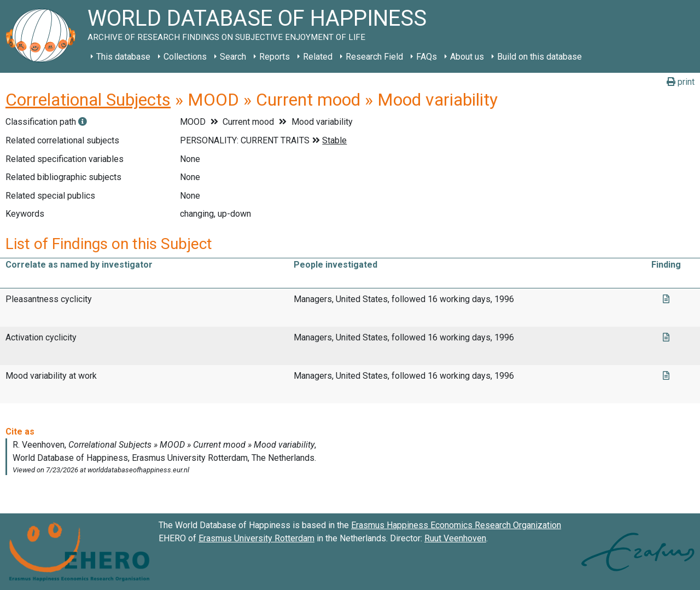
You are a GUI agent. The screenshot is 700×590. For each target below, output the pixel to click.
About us (467, 57)
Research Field (374, 57)
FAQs (427, 57)
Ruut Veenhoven (455, 538)
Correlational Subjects (88, 100)
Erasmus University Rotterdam (256, 538)
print (681, 82)
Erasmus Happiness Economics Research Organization (456, 525)
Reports (275, 57)
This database (123, 57)
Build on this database (539, 57)
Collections (185, 57)
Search (233, 57)
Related (318, 57)
